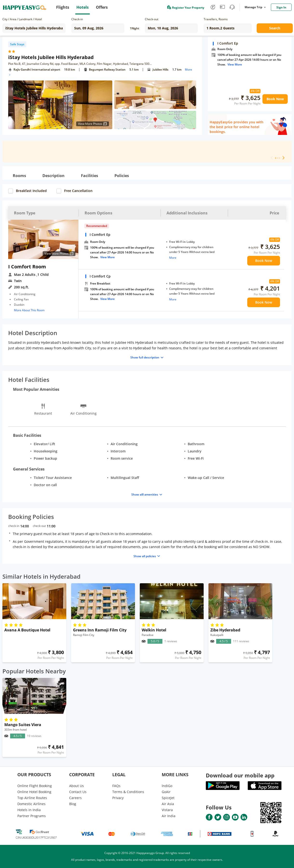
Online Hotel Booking (34, 792)
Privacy (118, 798)
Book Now (275, 99)
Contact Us (78, 792)
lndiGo (167, 786)
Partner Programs (32, 816)
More (173, 258)
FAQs (116, 786)
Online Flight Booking (35, 786)
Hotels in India (29, 810)
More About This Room (29, 310)
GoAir (166, 792)
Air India (169, 816)
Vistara (167, 810)
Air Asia (168, 804)
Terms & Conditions (128, 792)
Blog (73, 804)
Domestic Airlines (31, 804)
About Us (77, 786)
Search (275, 28)
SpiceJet (168, 798)
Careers (75, 798)
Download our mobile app (240, 775)
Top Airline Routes (32, 798)
